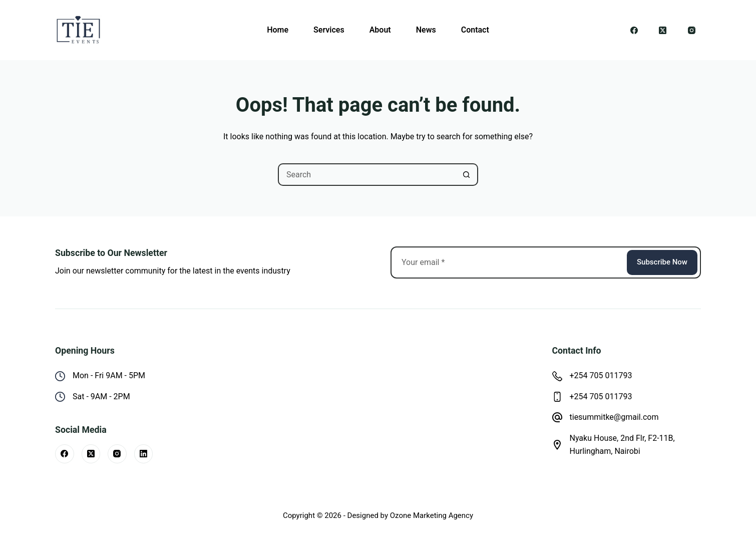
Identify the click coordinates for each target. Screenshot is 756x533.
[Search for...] (367, 175)
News (426, 30)
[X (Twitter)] (663, 30)
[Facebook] (634, 30)
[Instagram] (692, 30)
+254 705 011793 (601, 375)
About (380, 30)
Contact (475, 30)
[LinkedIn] (144, 454)
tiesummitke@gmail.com (614, 417)
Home (278, 30)
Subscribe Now (662, 262)
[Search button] (467, 175)
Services (329, 30)
